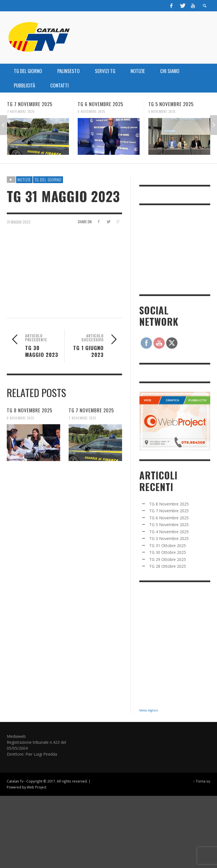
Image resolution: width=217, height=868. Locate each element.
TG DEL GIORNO (48, 179)
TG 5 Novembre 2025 (171, 104)
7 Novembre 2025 (21, 112)
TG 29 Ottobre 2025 (168, 559)
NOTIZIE (24, 179)
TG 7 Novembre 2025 (30, 104)
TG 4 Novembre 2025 (169, 532)
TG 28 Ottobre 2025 (168, 566)
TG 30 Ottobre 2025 (168, 552)
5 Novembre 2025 (162, 112)
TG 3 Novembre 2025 (169, 538)
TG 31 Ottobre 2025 (168, 546)
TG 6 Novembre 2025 (100, 104)
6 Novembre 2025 (91, 112)
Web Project (37, 787)
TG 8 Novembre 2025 (30, 410)
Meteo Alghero (149, 710)
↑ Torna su (202, 781)
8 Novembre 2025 (20, 418)
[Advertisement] (178, 249)
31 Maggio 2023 (19, 222)
